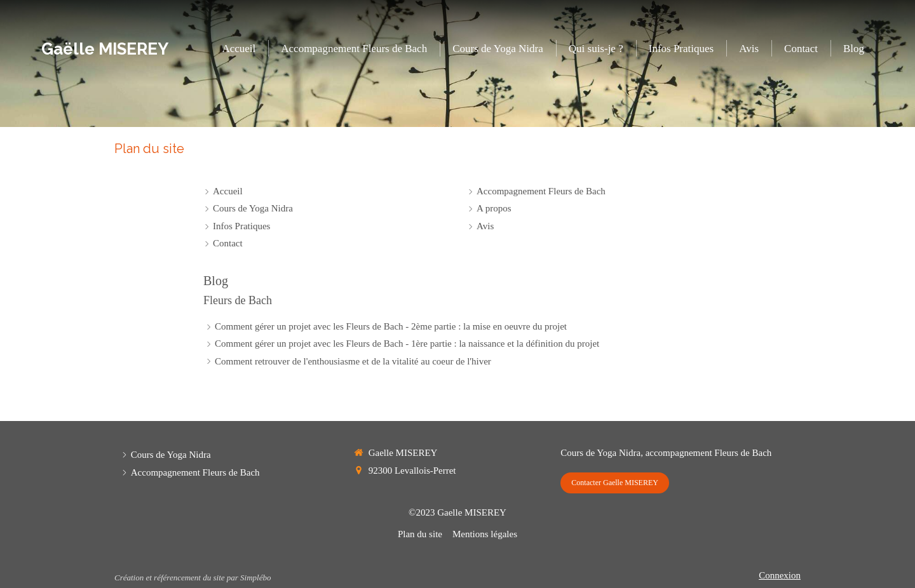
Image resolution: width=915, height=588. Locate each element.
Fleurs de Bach (238, 300)
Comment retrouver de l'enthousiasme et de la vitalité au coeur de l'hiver (353, 361)
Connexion (780, 575)
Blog (216, 281)
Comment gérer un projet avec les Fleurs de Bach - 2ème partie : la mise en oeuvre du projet (391, 326)
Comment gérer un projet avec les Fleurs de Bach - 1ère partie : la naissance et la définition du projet (407, 344)
